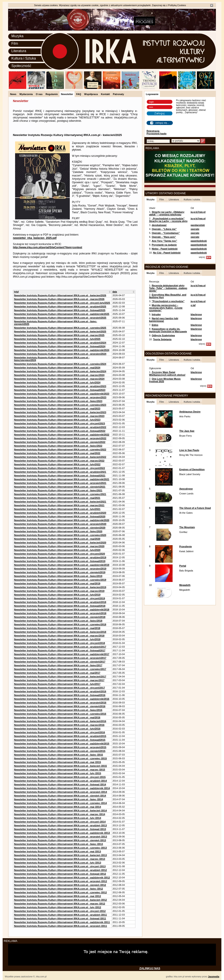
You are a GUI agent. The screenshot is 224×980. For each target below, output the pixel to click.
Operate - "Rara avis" (164, 237)
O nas (39, 94)
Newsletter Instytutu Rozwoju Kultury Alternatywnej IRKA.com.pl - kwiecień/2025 (60, 331)
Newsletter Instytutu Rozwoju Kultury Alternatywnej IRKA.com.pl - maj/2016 (57, 717)
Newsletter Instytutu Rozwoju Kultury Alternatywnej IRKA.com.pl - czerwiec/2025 (60, 328)
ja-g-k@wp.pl (198, 212)
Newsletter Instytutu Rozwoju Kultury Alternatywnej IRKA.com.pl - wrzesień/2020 (60, 524)
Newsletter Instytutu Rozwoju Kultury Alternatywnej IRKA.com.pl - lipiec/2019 (58, 576)
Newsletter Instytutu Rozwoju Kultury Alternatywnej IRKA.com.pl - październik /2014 (62, 788)
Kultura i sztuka (192, 200)
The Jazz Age (187, 431)
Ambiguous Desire (190, 412)
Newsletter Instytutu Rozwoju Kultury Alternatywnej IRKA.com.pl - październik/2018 (62, 610)
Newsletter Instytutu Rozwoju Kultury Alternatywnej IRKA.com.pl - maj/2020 (57, 539)
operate (195, 229)
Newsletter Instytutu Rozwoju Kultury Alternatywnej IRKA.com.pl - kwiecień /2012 (60, 900)
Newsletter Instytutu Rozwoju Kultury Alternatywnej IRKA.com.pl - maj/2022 (57, 453)
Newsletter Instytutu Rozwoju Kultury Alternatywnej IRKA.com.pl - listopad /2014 (60, 784)
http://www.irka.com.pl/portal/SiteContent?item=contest (48, 247)
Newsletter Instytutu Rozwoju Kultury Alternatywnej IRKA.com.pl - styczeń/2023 (59, 423)
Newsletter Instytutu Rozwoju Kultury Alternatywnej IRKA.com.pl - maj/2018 (57, 628)
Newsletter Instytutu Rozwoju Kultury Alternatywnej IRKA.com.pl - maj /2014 (58, 807)
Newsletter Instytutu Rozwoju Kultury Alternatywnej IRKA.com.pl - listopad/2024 (60, 346)
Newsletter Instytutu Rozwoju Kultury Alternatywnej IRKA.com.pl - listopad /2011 (60, 918)
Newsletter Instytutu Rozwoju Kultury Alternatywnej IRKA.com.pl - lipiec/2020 (58, 531)
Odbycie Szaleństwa (163, 335)
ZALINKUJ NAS (150, 968)
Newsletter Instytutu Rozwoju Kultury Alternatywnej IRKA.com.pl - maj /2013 (58, 851)
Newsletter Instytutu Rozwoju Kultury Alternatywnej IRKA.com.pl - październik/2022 (62, 435)
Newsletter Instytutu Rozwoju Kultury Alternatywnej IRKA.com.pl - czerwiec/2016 (60, 714)
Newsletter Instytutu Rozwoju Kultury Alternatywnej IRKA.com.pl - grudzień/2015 (60, 736)
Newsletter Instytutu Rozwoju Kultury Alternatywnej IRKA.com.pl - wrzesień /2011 (60, 926)
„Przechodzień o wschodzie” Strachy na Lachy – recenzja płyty (168, 220)
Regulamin (52, 94)
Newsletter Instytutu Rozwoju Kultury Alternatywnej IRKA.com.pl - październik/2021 (62, 479)
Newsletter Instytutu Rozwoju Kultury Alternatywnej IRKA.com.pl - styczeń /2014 (60, 822)
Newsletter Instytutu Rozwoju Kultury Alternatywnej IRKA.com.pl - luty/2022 (57, 464)
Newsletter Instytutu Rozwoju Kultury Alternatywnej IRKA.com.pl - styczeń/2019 (59, 598)
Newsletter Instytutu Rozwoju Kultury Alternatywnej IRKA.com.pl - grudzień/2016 (60, 691)
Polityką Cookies (177, 5)
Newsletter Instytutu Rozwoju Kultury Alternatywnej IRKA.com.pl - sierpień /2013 (60, 840)
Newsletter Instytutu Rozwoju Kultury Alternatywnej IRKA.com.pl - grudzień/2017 (60, 647)
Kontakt (105, 94)
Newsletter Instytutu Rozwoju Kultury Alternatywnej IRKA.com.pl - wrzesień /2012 (60, 881)
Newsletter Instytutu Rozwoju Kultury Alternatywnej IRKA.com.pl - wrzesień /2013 (60, 837)
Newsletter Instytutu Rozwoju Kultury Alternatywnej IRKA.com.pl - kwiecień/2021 (60, 502)
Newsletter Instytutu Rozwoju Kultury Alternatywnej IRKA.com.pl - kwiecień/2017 (60, 677)
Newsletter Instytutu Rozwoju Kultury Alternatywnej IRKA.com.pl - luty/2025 (57, 339)
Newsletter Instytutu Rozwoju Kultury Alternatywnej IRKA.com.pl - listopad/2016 (60, 695)
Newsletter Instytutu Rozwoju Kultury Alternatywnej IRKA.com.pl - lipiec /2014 (59, 799)
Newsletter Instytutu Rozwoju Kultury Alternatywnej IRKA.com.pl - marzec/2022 (59, 461)
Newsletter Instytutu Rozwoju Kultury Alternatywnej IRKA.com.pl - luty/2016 (57, 729)
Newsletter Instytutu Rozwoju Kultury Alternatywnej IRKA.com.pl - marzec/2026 (59, 299)
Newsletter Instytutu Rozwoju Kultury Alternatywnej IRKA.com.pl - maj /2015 (58, 762)
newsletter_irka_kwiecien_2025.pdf (35, 238)
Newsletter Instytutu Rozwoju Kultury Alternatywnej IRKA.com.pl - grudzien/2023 (60, 386)
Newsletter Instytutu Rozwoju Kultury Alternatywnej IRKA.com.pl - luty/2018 (57, 639)
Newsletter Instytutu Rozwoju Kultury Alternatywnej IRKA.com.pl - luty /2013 (58, 863)
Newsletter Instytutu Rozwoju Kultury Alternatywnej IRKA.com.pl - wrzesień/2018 (60, 613)
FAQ (79, 94)
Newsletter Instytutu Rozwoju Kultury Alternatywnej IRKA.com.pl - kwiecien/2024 (60, 371)
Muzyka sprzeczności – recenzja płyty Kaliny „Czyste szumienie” (166, 308)
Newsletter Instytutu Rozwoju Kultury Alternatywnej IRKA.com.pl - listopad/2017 (60, 650)
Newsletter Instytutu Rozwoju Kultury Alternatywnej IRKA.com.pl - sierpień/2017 (60, 662)
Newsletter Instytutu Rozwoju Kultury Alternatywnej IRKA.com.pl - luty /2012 (58, 907)
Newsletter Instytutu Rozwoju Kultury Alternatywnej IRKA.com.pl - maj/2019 (57, 583)
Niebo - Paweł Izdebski (165, 249)
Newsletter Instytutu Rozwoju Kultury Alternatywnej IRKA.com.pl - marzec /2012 (59, 904)
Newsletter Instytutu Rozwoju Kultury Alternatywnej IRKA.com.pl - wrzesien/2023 (60, 397)
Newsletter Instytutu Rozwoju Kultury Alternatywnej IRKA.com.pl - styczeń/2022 (59, 468)
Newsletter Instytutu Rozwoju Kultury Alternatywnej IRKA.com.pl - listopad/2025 (60, 310)
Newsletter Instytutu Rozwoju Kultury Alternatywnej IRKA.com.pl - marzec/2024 (59, 375)
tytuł (16, 292)
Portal (183, 566)
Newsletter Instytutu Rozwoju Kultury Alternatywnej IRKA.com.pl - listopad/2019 (60, 561)
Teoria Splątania (162, 339)
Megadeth (185, 585)
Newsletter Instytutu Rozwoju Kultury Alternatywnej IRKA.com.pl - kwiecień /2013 (60, 855)
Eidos (155, 325)
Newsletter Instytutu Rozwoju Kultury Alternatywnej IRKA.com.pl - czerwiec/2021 (60, 494)
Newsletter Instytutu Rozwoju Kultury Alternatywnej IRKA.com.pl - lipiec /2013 (59, 844)
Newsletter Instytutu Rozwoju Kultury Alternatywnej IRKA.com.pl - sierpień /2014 (60, 796)
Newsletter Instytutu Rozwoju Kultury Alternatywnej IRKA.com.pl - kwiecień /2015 (60, 766)
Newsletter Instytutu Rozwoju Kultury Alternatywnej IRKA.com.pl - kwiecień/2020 (60, 543)
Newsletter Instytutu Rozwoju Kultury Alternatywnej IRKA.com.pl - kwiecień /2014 (60, 811)
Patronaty (118, 94)
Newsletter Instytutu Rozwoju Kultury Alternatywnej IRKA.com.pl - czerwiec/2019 (60, 580)
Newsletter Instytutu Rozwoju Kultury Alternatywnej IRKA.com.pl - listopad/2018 (60, 606)
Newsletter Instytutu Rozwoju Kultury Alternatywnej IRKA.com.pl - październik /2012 (62, 878)
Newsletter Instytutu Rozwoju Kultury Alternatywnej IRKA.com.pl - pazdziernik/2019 (62, 565)
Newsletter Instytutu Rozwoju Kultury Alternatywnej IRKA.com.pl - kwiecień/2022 (60, 457)
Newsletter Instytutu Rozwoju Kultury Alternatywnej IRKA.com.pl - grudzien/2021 (60, 472)
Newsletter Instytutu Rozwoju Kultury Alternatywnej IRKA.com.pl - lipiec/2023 (58, 401)
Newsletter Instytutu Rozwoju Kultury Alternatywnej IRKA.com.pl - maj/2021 (57, 498)
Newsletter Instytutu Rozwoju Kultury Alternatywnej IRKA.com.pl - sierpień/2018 (60, 617)
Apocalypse (186, 489)
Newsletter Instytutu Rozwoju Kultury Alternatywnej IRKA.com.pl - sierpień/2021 (60, 487)
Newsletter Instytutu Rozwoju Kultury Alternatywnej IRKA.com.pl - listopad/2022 (60, 431)
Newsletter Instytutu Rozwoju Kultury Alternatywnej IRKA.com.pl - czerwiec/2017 (60, 669)
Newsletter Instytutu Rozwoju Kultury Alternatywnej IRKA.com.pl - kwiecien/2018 (60, 632)
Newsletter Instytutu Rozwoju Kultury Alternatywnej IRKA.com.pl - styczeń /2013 (60, 866)
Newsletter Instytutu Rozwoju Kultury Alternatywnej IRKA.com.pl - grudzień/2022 (60, 427)
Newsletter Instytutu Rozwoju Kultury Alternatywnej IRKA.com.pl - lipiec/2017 (58, 665)
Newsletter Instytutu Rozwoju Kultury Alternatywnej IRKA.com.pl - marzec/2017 (59, 680)
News (13, 94)
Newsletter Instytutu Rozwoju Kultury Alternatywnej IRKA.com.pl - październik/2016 (62, 699)
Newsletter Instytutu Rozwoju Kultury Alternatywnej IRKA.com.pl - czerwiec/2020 (60, 535)
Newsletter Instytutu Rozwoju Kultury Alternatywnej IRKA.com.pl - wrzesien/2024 (60, 354)
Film (15, 43)
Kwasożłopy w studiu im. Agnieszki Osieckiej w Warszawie (168, 330)
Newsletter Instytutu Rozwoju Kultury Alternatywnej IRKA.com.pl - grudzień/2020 (60, 513)
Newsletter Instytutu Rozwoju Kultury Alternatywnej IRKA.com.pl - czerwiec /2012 (60, 892)
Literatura (19, 51)
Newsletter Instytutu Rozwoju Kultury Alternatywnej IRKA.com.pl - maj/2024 (57, 368)
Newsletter (67, 94)
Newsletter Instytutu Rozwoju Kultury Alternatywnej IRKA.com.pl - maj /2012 (58, 896)
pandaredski (198, 225)
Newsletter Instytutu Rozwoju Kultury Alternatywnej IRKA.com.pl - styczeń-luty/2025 (62, 303)
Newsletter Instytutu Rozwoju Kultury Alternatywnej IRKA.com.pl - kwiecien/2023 (60, 412)
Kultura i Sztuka (24, 58)
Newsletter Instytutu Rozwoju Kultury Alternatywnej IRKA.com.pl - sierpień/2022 (60, 442)
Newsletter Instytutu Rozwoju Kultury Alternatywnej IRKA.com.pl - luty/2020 (57, 550)
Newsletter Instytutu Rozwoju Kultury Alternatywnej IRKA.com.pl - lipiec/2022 (58, 446)
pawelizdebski (199, 241)
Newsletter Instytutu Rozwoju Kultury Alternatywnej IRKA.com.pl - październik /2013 (62, 833)
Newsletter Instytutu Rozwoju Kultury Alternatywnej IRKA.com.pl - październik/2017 (62, 654)
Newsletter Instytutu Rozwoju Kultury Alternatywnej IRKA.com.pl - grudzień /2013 (60, 825)
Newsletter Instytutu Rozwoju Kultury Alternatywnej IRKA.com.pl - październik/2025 (62, 314)
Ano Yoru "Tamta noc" (164, 241)
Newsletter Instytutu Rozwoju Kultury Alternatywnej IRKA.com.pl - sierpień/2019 (60, 572)
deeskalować (159, 225)
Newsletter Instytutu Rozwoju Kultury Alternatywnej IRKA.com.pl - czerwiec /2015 (60, 758)
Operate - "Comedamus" (166, 233)
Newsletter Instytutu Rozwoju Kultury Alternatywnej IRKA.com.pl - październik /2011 (62, 922)
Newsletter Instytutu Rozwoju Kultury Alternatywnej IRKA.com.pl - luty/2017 (57, 684)
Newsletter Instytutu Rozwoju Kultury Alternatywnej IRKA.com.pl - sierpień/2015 (60, 751)
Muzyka (17, 36)
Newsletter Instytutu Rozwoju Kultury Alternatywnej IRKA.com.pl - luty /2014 (58, 818)
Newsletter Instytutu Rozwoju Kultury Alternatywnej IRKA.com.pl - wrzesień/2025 (60, 318)
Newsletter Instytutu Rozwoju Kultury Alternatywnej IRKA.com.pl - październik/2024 (62, 350)
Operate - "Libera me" (164, 229)
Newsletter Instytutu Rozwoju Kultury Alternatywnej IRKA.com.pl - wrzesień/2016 (60, 703)
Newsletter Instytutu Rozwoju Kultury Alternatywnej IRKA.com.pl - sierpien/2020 (60, 528)
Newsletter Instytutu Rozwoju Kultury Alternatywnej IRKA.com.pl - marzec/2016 (59, 725)
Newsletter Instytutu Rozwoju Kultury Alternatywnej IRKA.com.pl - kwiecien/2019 (60, 587)
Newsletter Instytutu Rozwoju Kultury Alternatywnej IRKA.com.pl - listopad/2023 (60, 390)
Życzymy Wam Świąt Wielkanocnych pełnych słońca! (167, 374)
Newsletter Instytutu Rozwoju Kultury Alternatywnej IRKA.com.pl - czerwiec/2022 (60, 449)
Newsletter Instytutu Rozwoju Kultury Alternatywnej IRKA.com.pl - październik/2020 (62, 520)
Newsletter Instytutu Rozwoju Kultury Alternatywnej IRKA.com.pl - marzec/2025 (59, 335)
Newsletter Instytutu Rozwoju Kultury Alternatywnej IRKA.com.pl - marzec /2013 (59, 859)
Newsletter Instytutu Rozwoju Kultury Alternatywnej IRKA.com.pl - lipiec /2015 (59, 755)
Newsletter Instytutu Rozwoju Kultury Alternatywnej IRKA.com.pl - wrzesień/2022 (60, 438)
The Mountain (187, 527)
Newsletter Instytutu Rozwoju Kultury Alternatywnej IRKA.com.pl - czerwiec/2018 (60, 624)
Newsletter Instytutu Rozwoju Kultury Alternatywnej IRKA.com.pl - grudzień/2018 (60, 602)
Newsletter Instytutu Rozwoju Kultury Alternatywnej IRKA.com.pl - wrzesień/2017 (60, 658)
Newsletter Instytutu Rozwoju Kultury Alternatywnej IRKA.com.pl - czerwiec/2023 (60, 405)
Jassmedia (214, 977)
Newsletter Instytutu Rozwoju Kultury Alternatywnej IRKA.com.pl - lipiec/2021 (58, 490)
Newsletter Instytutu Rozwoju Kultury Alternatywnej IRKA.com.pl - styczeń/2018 (59, 643)
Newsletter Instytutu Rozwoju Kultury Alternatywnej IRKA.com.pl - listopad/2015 (60, 740)
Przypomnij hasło (157, 134)
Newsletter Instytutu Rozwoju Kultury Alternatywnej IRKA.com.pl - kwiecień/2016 (60, 721)
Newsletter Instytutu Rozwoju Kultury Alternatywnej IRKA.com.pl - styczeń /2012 (60, 911)
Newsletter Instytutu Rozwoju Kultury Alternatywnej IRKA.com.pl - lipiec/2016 (58, 710)
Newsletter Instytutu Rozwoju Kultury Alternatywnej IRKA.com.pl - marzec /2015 (59, 770)
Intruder (156, 314)
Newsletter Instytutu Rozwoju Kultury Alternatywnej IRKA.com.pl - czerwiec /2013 (60, 848)
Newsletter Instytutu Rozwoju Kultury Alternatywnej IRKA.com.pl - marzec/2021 (59, 505)
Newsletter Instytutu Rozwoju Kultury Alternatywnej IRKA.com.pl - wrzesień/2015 (60, 747)
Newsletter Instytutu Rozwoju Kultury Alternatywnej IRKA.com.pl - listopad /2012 (60, 874)
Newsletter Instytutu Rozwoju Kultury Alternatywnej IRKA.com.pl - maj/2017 (57, 673)
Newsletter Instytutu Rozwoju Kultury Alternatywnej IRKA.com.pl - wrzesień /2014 (60, 792)
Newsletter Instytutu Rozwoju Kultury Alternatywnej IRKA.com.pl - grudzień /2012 (60, 870)
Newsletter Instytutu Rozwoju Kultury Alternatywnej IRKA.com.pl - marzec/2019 (59, 591)
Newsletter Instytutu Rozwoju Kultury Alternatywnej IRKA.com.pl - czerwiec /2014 (60, 803)
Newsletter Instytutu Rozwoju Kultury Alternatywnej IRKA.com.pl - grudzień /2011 (60, 915)
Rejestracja (153, 131)
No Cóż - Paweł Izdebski (167, 253)
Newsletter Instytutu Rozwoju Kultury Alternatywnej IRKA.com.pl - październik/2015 (62, 744)
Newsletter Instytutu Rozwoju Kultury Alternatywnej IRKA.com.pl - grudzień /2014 (60, 781)
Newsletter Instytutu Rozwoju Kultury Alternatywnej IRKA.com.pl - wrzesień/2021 (60, 483)
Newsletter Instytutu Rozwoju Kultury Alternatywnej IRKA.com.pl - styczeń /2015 (60, 777)
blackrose (196, 314)
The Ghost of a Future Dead (195, 508)
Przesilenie (185, 546)
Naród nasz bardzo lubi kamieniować (164, 320)
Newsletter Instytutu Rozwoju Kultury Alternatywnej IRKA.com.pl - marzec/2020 (59, 546)
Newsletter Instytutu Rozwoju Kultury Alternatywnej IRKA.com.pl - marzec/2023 (59, 416)
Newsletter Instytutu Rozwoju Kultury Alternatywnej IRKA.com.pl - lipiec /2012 (59, 889)
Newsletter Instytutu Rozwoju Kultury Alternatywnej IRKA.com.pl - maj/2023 (57, 409)
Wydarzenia (26, 94)
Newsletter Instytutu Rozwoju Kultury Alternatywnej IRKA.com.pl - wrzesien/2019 (60, 569)
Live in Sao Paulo (189, 450)
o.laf (193, 305)
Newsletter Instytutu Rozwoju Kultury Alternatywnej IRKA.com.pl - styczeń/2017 (59, 688)
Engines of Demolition (192, 469)
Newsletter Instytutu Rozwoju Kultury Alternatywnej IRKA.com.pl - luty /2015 (58, 773)
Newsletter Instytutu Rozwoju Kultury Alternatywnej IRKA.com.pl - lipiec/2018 (58, 621)
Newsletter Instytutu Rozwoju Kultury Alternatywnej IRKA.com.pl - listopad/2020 (60, 516)
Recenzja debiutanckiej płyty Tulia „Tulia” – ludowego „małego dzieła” (168, 288)
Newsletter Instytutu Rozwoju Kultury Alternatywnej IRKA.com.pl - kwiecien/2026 (60, 295)
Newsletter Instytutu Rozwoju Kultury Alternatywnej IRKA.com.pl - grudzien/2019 (60, 557)
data (115, 292)
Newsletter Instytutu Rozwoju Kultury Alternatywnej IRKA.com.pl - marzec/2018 (59, 636)
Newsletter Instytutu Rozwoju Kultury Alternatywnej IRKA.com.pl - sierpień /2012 (60, 885)
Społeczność (21, 66)
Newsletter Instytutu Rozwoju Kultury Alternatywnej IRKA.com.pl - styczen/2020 (59, 554)
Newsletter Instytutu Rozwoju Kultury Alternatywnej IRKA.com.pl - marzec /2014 (59, 814)
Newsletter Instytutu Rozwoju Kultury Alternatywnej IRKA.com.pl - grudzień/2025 (60, 307)
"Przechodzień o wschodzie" (168, 301)
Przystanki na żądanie (164, 245)
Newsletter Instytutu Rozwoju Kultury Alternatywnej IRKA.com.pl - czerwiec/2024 (60, 364)
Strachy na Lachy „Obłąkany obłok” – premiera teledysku (167, 213)
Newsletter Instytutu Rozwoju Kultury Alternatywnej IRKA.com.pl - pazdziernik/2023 (62, 394)
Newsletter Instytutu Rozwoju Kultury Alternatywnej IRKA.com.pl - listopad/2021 (60, 476)
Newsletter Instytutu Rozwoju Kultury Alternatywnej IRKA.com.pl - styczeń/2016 (59, 732)
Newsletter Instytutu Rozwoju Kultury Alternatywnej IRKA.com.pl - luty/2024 (57, 382)
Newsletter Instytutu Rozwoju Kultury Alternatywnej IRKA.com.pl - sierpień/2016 (60, 706)
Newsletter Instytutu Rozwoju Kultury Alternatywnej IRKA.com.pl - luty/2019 (57, 595)
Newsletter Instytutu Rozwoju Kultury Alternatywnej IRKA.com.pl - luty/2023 (57, 420)
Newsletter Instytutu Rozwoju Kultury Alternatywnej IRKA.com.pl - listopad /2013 (60, 829)
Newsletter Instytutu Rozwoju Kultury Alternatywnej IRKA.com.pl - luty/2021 (57, 509)
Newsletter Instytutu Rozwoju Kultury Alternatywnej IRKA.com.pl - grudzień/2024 (60, 343)
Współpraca (91, 94)
